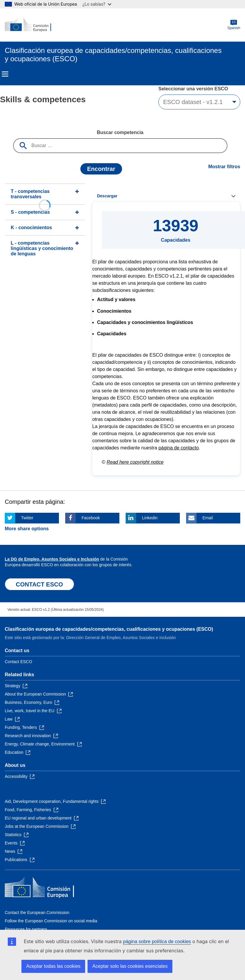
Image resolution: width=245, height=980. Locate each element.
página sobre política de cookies (157, 942)
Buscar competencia (120, 132)
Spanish (234, 25)
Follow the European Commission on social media (51, 921)
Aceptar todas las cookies (53, 966)
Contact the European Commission (37, 913)
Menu (5, 74)
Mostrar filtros (224, 167)
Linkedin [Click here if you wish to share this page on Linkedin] (150, 518)
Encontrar (101, 169)
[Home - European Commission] (34, 25)
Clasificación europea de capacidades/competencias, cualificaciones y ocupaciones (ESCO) (109, 629)
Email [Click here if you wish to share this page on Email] (208, 518)
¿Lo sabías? (97, 4)
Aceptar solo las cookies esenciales (130, 966)
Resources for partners (26, 929)
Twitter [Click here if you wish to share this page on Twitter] (27, 518)
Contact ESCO (18, 662)
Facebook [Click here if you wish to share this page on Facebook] (91, 518)
